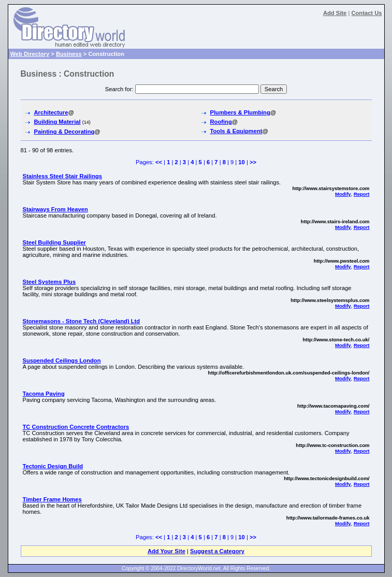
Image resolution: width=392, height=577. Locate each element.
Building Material (57, 122)
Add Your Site (166, 551)
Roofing (221, 122)
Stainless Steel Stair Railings (63, 176)
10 (241, 162)
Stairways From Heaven (55, 209)
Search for (119, 89)
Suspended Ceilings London (62, 360)
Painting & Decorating (64, 132)
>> (253, 162)
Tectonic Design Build (53, 466)
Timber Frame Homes (52, 499)
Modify (343, 194)
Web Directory (30, 54)
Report (362, 194)
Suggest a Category (217, 551)
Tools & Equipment (236, 131)
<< (159, 162)
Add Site (335, 13)
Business (69, 54)
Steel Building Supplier (54, 242)
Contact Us (366, 13)
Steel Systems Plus (49, 282)
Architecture (51, 112)
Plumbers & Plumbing (240, 112)
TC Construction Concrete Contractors (76, 427)
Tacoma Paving (44, 394)
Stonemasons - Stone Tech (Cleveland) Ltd (82, 321)
